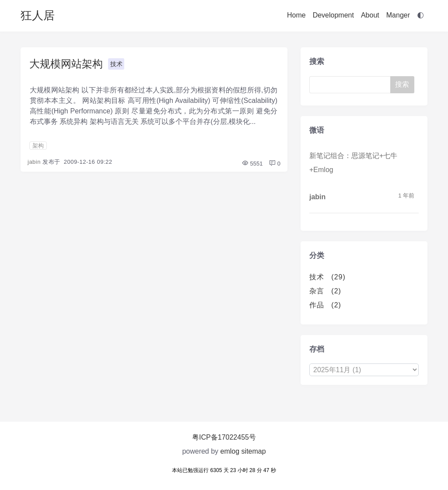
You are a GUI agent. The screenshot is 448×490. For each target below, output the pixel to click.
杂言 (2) (325, 291)
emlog (230, 451)
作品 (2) (325, 305)
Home (296, 15)
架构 (38, 146)
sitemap (254, 451)
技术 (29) (327, 277)
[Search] (353, 85)
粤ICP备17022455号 (224, 437)
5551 (252, 164)
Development (333, 15)
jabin (34, 162)
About (370, 15)
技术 (116, 64)
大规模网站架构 (66, 64)
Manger (398, 15)
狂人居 (38, 15)
